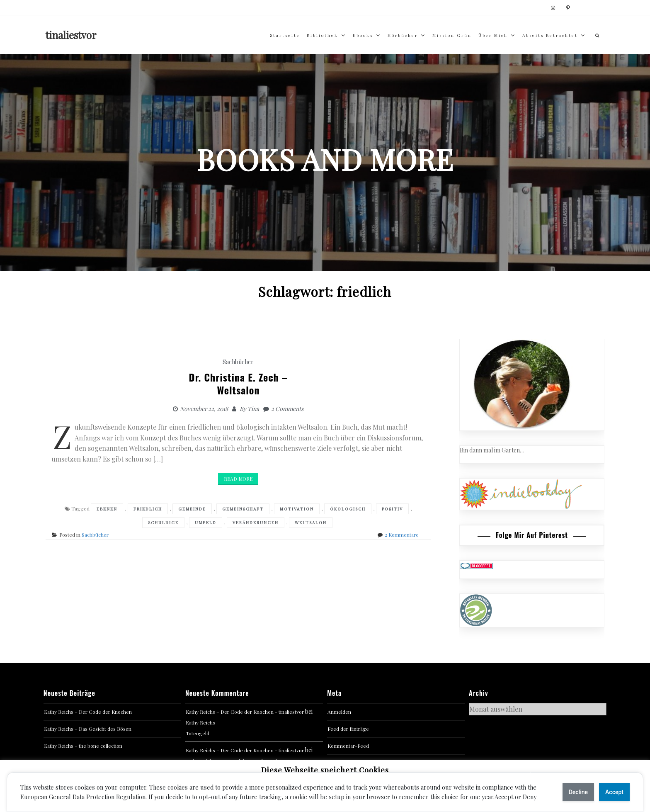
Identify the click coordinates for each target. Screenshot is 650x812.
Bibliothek (323, 35)
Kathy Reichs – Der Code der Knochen (88, 712)
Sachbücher (238, 362)
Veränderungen (256, 523)
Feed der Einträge (348, 729)
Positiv (392, 509)
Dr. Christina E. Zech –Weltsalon (239, 383)
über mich (493, 35)
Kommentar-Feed (348, 746)
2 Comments (287, 409)
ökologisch (348, 509)
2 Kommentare (402, 535)
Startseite (285, 35)
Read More (238, 479)
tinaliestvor (71, 35)
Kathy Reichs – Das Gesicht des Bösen (88, 729)
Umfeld (206, 523)
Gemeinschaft (243, 509)
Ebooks (363, 35)
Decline (578, 792)
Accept (614, 792)
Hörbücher (403, 35)
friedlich (148, 509)
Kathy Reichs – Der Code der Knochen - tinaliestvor (245, 712)
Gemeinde (192, 509)
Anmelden (339, 712)
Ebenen (107, 509)
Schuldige (163, 523)
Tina (253, 409)
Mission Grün (452, 35)
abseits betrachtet (550, 35)
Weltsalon (311, 523)
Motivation (297, 509)
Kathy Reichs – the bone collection (83, 746)
